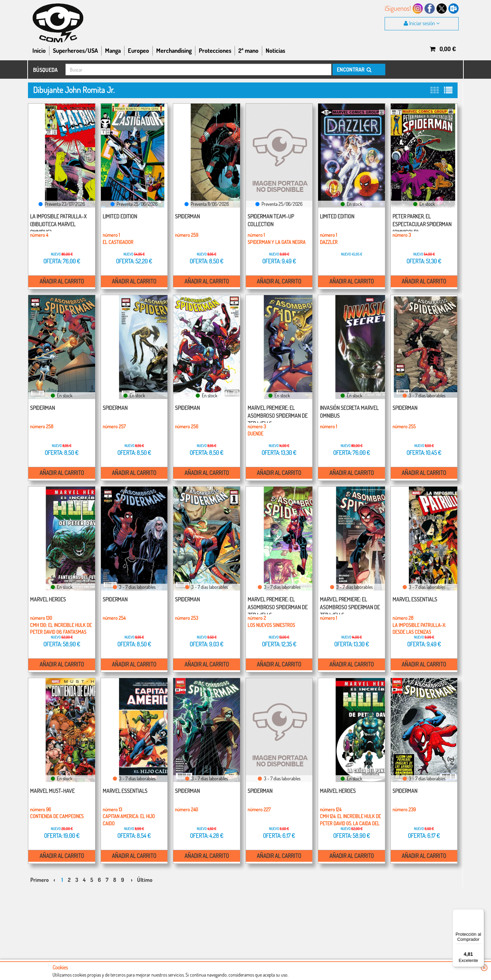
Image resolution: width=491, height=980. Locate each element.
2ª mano (248, 50)
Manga (113, 50)
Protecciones (215, 50)
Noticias (275, 50)
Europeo (138, 50)
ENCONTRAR (354, 70)
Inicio (39, 50)
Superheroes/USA (75, 50)
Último (145, 873)
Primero (40, 873)
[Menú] (480, 913)
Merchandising (174, 50)
